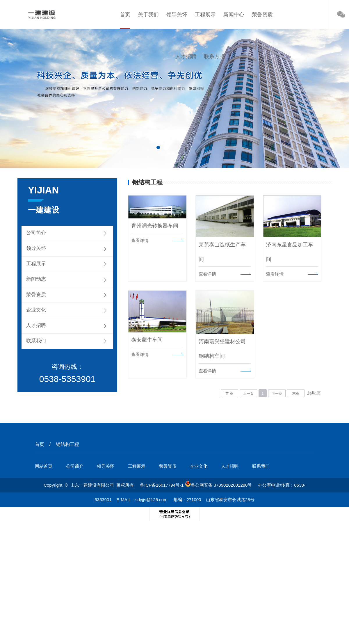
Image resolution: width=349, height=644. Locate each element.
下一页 (277, 393)
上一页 (248, 393)
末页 (296, 393)
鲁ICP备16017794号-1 (162, 484)
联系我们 (36, 341)
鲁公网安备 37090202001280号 (219, 484)
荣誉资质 (262, 15)
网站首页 (44, 465)
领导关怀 (177, 15)
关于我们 (148, 15)
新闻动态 (36, 279)
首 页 (229, 393)
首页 (125, 15)
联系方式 (214, 56)
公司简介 (36, 233)
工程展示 (205, 15)
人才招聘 (186, 56)
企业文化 (36, 310)
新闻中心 (234, 15)
